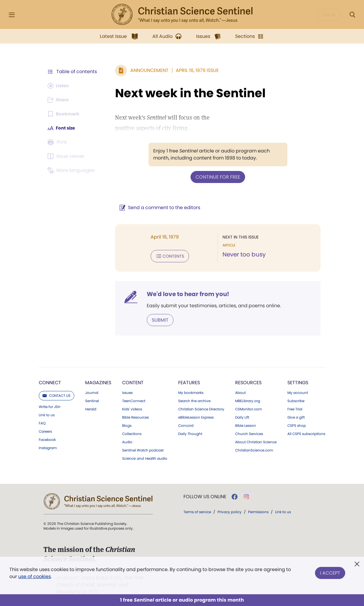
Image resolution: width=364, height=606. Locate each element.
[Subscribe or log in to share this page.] (60, 100)
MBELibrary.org (248, 400)
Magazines (98, 381)
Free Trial (295, 408)
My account (298, 392)
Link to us (47, 414)
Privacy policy (230, 511)
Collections (132, 433)
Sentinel (92, 400)
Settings (298, 381)
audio (145, 457)
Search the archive (194, 400)
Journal (92, 392)
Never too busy (243, 254)
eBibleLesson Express (196, 416)
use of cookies (34, 576)
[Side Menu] (12, 15)
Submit (157, 319)
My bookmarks (191, 392)
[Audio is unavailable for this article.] (59, 86)
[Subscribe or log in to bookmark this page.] (64, 114)
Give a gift (296, 416)
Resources (248, 381)
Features (189, 381)
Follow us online (205, 496)
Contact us (57, 394)
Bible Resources (135, 416)
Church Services (249, 433)
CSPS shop (297, 424)
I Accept (330, 572)
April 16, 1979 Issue (194, 70)
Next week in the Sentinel (187, 93)
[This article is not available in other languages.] (72, 170)
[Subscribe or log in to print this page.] (58, 142)
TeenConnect (134, 400)
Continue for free (216, 177)
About (240, 392)
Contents (167, 256)
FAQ (42, 422)
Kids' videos (132, 408)
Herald (91, 408)
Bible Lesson (246, 424)
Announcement (146, 70)
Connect (50, 381)
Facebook (47, 439)
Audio (127, 441)
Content (133, 381)
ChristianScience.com (254, 449)
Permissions (258, 511)
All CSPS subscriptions (306, 433)
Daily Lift (242, 416)
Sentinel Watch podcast (143, 449)
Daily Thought (190, 433)
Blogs (127, 424)
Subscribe (296, 400)
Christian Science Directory (201, 408)
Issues (127, 392)
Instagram (48, 447)
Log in (329, 15)
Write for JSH (49, 406)
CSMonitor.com (248, 408)
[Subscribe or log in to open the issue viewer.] (67, 156)
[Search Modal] (352, 15)
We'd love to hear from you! (185, 293)
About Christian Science (256, 441)
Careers (45, 430)
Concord (186, 424)
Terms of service (197, 511)
